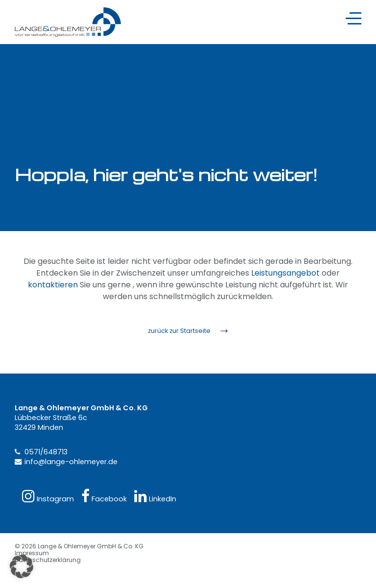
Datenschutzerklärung (48, 560)
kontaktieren (53, 285)
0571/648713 (46, 452)
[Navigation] (353, 18)
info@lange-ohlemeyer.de (71, 462)
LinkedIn (155, 496)
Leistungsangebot (285, 273)
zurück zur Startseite (179, 331)
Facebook (104, 496)
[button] (22, 566)
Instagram (48, 496)
